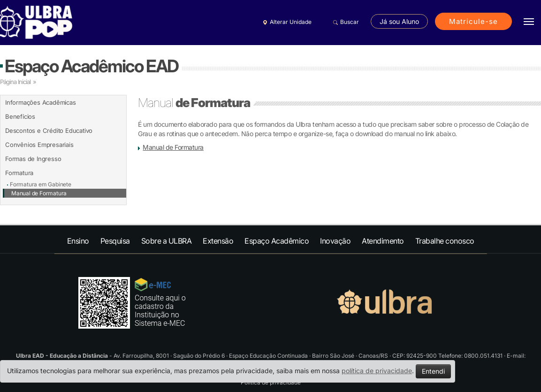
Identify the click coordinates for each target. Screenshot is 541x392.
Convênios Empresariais (39, 145)
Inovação (335, 241)
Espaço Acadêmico (277, 241)
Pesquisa (115, 241)
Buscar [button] (345, 22)
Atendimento (383, 241)
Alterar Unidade (286, 22)
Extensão (218, 241)
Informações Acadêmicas (41, 102)
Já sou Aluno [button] (399, 21)
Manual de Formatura (39, 193)
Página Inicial (15, 82)
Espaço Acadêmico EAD (91, 66)
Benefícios (20, 116)
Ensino (78, 241)
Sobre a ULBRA (167, 241)
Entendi (433, 371)
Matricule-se (473, 21)
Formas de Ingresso (33, 159)
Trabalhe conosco (445, 241)
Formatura (19, 173)
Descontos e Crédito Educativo (49, 131)
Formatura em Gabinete (41, 184)
